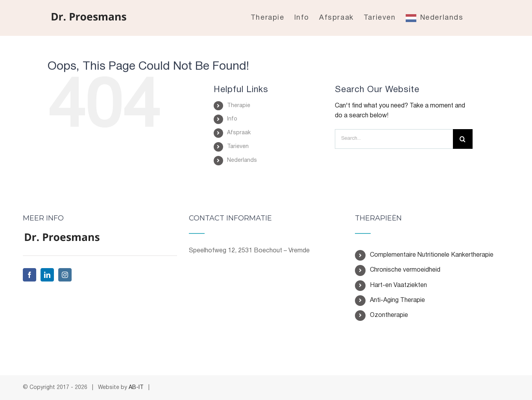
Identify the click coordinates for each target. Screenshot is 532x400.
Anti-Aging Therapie (397, 300)
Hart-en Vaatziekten (398, 285)
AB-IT (136, 388)
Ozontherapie (389, 315)
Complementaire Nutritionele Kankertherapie (432, 255)
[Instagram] (65, 275)
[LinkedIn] (47, 275)
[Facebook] (30, 275)
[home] (62, 237)
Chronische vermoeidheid (405, 270)
